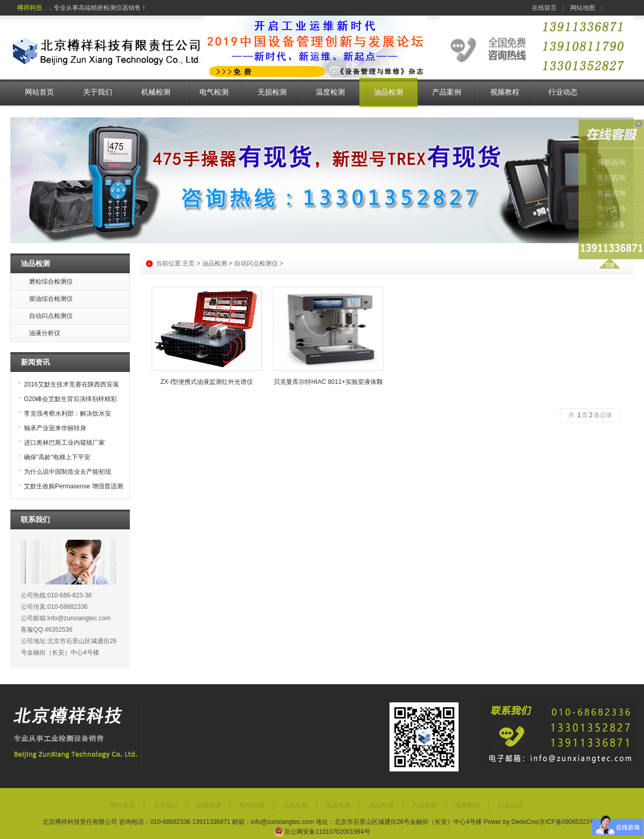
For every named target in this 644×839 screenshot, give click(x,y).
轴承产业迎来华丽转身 (55, 428)
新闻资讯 (35, 362)
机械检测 (156, 92)
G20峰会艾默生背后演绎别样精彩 (70, 399)
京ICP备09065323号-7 (570, 822)
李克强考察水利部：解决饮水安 (68, 414)
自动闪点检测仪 (256, 263)
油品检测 (388, 92)
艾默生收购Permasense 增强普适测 (73, 486)
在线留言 (544, 8)
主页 (189, 263)
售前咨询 (611, 162)
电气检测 (214, 92)
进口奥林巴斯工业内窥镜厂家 (64, 443)
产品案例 (447, 92)
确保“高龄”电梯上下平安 (57, 457)
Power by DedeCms (511, 822)
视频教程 (505, 92)
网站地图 (583, 8)
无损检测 (272, 92)
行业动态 (563, 92)
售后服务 (611, 225)
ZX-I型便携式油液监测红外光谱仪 (207, 382)
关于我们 (98, 92)
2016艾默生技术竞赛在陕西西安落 (71, 384)
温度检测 (330, 92)
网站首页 (39, 92)
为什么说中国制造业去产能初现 (68, 472)
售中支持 (611, 209)
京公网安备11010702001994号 (322, 832)
